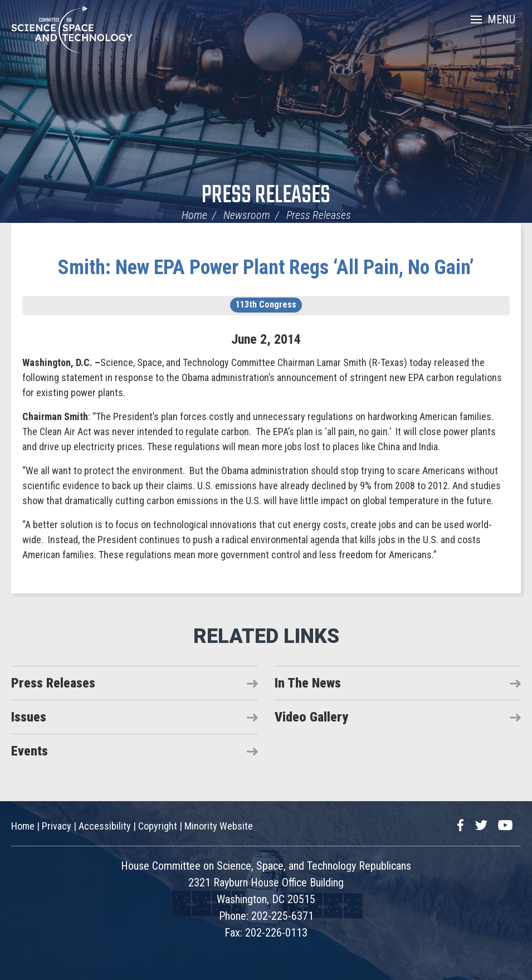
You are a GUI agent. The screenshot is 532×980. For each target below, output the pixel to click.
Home (194, 215)
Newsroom (247, 215)
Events (30, 751)
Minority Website (219, 826)
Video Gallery (311, 717)
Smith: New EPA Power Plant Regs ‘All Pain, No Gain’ (266, 267)
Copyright (158, 826)
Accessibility (105, 826)
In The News (308, 683)
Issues (29, 717)
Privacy (57, 826)
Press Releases (266, 196)
